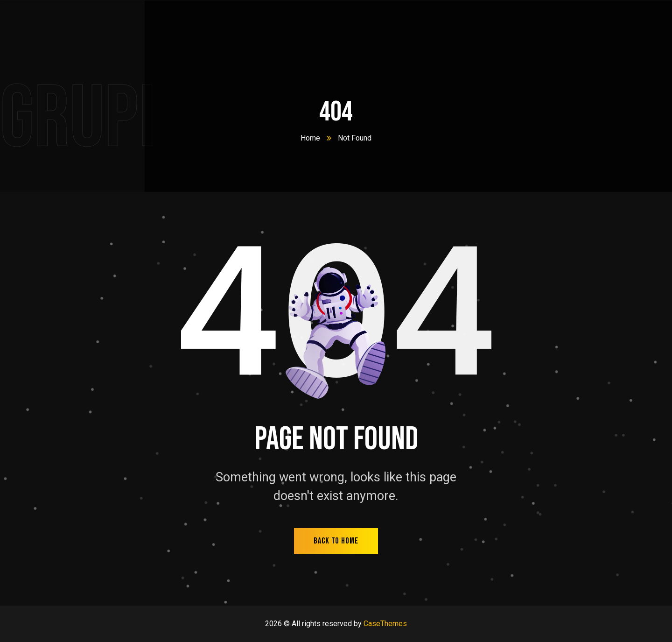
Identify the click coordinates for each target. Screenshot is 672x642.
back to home (336, 541)
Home (310, 138)
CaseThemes (385, 624)
